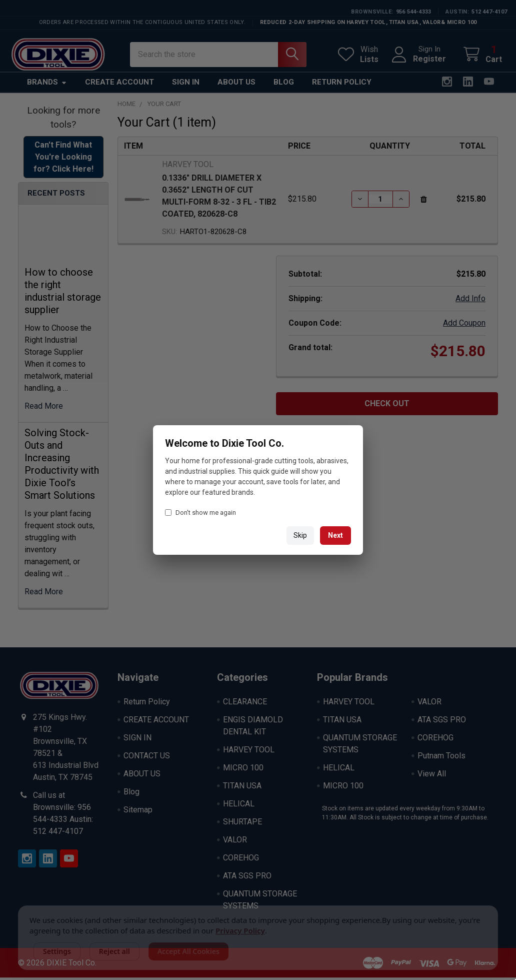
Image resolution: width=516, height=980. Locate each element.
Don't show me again (200, 513)
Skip (300, 535)
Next (335, 535)
